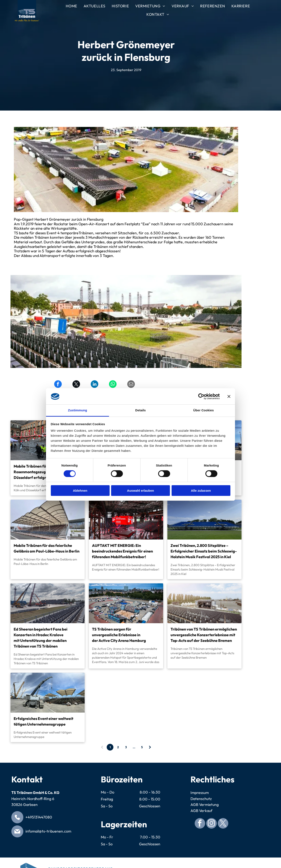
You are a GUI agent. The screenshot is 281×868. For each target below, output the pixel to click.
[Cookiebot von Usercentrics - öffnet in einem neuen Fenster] (201, 396)
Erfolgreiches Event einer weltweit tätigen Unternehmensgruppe (43, 721)
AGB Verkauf (201, 811)
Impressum (200, 793)
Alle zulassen (201, 491)
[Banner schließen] (229, 396)
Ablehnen (80, 491)
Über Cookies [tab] (204, 410)
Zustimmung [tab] (78, 410)
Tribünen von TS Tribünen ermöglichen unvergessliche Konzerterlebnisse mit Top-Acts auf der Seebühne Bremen (204, 635)
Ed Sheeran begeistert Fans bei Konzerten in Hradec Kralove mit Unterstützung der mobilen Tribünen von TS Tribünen (41, 638)
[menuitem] (72, 7)
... (134, 747)
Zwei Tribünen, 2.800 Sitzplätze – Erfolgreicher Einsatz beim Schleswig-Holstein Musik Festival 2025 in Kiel (204, 551)
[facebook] (200, 824)
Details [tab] (140, 410)
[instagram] (211, 824)
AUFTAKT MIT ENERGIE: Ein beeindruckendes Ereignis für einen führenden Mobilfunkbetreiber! (122, 551)
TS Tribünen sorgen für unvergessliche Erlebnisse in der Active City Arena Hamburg (119, 635)
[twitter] (223, 824)
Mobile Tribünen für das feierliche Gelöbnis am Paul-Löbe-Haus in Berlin (47, 548)
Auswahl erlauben (140, 491)
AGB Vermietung (205, 805)
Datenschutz (201, 799)
